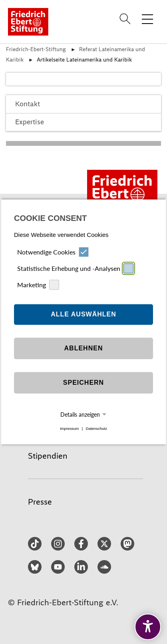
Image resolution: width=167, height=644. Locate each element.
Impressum (69, 428)
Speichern (83, 383)
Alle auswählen (83, 314)
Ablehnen (84, 348)
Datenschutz (96, 428)
